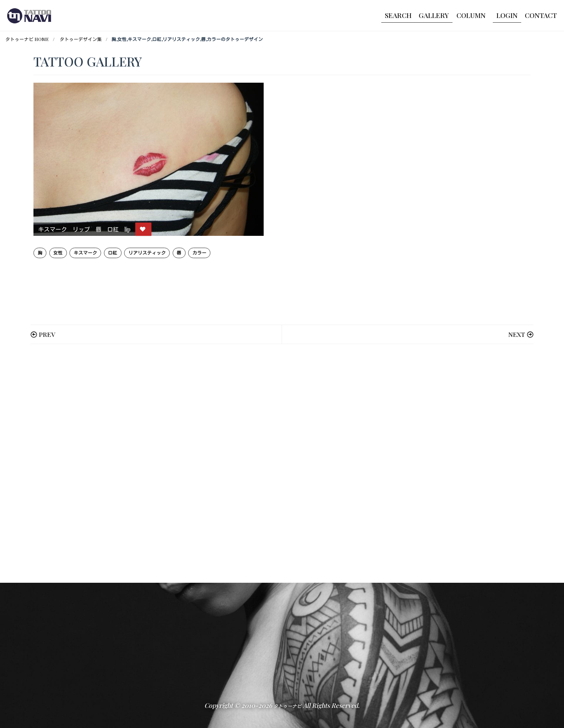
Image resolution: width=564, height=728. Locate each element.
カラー (199, 253)
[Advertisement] (249, 463)
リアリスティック (147, 253)
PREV (47, 334)
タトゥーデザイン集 (81, 39)
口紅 (113, 253)
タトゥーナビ (287, 706)
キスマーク (85, 253)
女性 (58, 253)
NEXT (517, 334)
